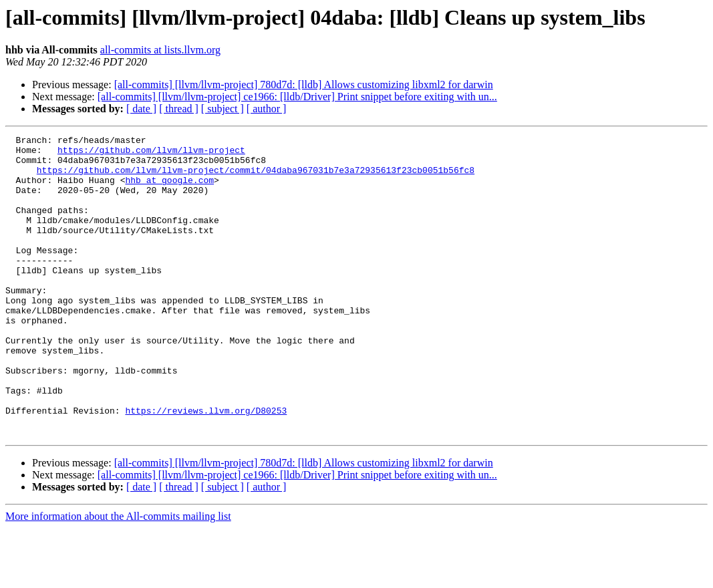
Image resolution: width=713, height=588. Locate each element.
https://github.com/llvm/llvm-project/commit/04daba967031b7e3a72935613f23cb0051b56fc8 (256, 178)
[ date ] (141, 109)
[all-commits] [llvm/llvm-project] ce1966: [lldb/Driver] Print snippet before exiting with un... (297, 97)
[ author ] (267, 109)
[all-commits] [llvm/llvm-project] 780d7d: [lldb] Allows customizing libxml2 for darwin (304, 85)
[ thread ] (179, 109)
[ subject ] (223, 109)
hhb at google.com (169, 190)
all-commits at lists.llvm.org (160, 50)
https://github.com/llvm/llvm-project (151, 154)
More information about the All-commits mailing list (118, 576)
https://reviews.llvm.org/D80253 (206, 466)
